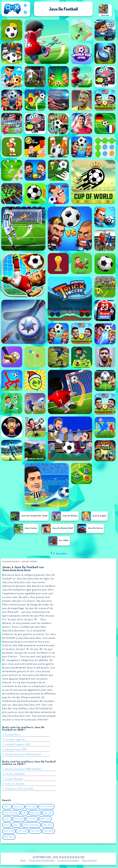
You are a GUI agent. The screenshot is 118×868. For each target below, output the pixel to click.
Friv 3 (16, 825)
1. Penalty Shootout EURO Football (22, 769)
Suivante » (62, 553)
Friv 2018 (22, 831)
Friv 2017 (35, 831)
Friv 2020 (9, 837)
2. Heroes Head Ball (14, 774)
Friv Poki (9, 831)
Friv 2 (7, 806)
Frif (24, 813)
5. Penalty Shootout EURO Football (22, 754)
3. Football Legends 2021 (17, 744)
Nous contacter (90, 860)
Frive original (31, 825)
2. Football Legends (14, 739)
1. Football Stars (12, 735)
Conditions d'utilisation (68, 860)
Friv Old (18, 806)
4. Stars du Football (14, 784)
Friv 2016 (19, 819)
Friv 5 (7, 819)
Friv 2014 (32, 819)
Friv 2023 (48, 831)
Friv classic (46, 806)
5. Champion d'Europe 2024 (18, 789)
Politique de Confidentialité (42, 860)
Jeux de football (30, 561)
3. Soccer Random (13, 779)
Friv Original (11, 813)
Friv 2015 (35, 813)
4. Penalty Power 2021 (15, 749)
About (23, 860)
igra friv (45, 819)
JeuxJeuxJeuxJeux (11, 561)
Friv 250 (48, 813)
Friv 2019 (31, 806)
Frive (7, 825)
